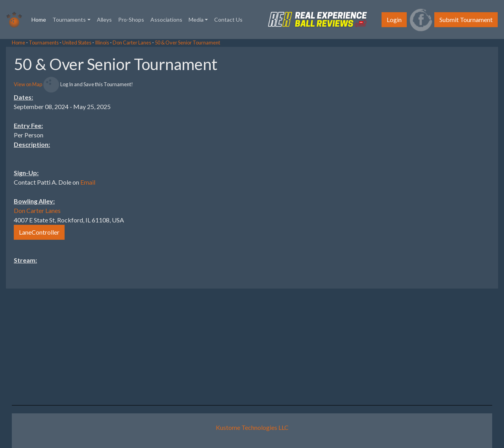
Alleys (104, 19)
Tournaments (44, 43)
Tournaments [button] (69, 19)
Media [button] (196, 19)
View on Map (28, 84)
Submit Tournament (466, 19)
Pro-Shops (131, 19)
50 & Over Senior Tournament (187, 43)
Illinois (102, 43)
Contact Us (228, 19)
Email (88, 182)
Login (394, 19)
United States (77, 43)
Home (40, 19)
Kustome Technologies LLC (252, 427)
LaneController (39, 232)
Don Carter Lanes (132, 43)
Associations (166, 19)
